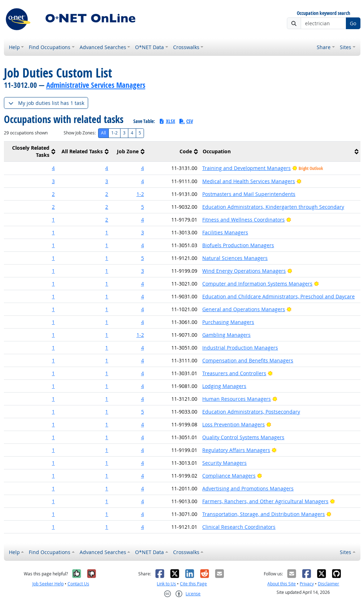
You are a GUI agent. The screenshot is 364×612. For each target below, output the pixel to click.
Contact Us (78, 584)
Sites (346, 47)
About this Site (282, 584)
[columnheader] (31, 152)
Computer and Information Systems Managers (257, 284)
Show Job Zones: (80, 133)
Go (353, 23)
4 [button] (53, 168)
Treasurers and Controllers (234, 373)
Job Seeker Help (48, 584)
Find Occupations (50, 47)
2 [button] (53, 194)
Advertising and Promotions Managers (248, 488)
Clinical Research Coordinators (239, 527)
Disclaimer (328, 584)
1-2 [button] (140, 194)
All (103, 133)
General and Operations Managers (244, 309)
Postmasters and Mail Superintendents (249, 194)
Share (324, 47)
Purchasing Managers (228, 322)
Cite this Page (193, 584)
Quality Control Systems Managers (243, 437)
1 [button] (53, 220)
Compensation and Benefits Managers (248, 360)
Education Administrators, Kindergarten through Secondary (273, 207)
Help (14, 47)
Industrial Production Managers (240, 348)
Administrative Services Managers (96, 85)
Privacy (307, 584)
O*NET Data (149, 47)
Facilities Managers (225, 232)
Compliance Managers (229, 476)
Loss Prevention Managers (234, 424)
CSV (186, 121)
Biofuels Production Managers (238, 245)
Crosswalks (186, 47)
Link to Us (166, 584)
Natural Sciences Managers (235, 258)
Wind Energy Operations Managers (244, 271)
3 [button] (53, 181)
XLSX (167, 121)
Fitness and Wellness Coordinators (243, 220)
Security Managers (224, 463)
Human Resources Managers (237, 399)
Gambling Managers (226, 335)
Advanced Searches (103, 47)
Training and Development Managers (247, 168)
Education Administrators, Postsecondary (251, 412)
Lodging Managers (224, 386)
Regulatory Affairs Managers (236, 450)
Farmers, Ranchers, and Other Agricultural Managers (265, 501)
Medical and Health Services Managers (249, 181)
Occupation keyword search (323, 13)
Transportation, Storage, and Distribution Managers (264, 514)
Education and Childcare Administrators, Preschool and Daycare (279, 296)
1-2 (114, 133)
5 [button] (143, 207)
